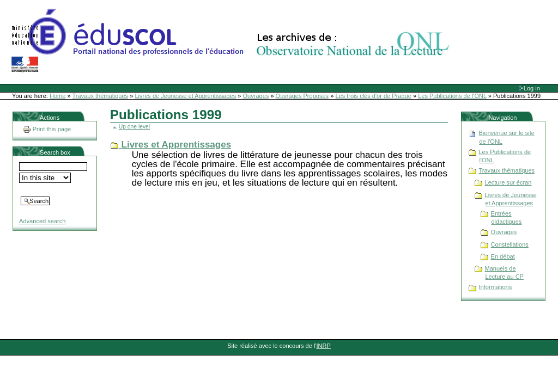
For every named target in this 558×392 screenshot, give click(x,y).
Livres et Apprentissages (177, 145)
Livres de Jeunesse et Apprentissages (185, 96)
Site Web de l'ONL (233, 41)
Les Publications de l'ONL (452, 96)
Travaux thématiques (101, 96)
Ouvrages (256, 96)
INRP (324, 346)
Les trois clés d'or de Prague (373, 96)
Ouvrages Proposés (302, 96)
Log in (532, 88)
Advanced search (42, 221)
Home (57, 96)
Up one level (134, 127)
